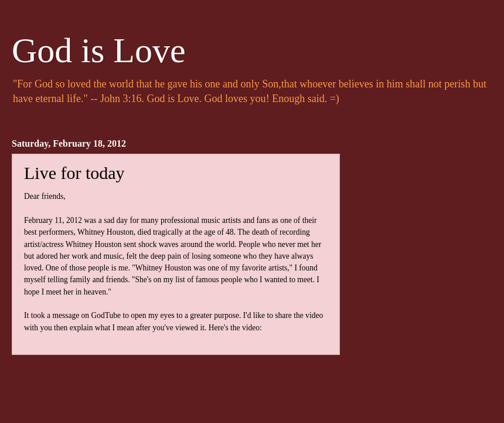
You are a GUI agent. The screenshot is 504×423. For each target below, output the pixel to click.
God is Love (99, 50)
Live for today (74, 173)
